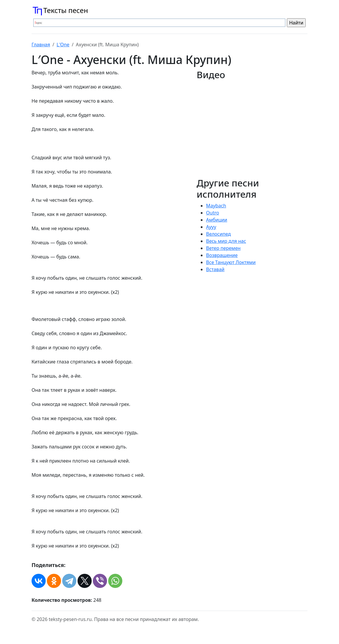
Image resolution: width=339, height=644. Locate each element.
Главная (41, 45)
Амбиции (217, 220)
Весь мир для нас (226, 241)
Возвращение (222, 255)
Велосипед (218, 234)
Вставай (215, 269)
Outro (213, 213)
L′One (63, 45)
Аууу (211, 227)
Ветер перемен (223, 248)
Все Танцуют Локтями (231, 262)
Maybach (216, 206)
